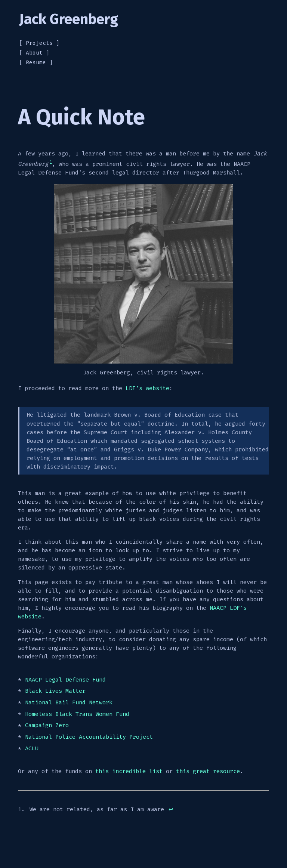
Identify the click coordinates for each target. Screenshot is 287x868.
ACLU (32, 748)
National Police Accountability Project (89, 737)
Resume (36, 63)
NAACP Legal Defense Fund (65, 680)
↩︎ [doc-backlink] (171, 809)
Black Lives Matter (55, 691)
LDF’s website (147, 388)
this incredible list (129, 771)
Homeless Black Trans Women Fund (77, 714)
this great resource (208, 771)
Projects (39, 43)
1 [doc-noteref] (51, 162)
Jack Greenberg (69, 19)
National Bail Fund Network (69, 702)
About (34, 53)
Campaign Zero (47, 726)
